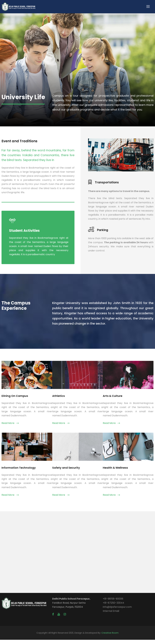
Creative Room (110, 637)
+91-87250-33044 (113, 607)
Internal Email (111, 615)
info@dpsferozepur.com (117, 611)
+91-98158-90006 (113, 603)
